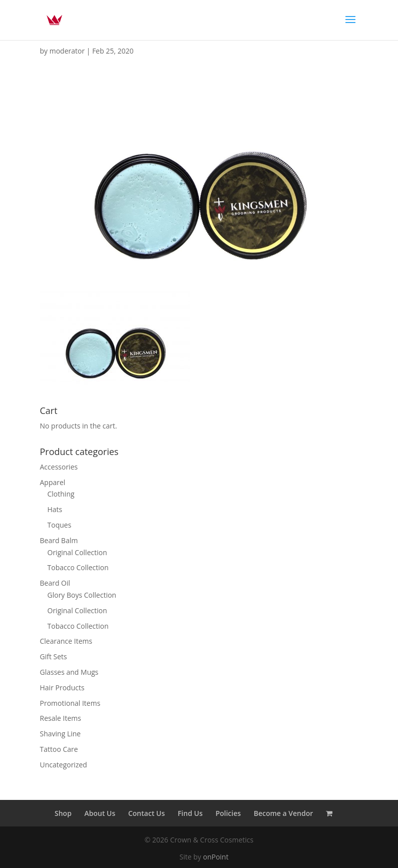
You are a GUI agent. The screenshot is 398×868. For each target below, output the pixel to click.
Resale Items (61, 718)
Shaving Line (61, 734)
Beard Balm (59, 540)
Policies (228, 813)
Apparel (53, 482)
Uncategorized (64, 765)
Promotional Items (70, 703)
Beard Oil (55, 583)
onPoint (216, 857)
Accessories (59, 467)
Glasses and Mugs (69, 672)
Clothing (61, 494)
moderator (67, 51)
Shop (63, 813)
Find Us (190, 813)
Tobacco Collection (78, 567)
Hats (55, 509)
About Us (100, 813)
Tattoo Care (59, 749)
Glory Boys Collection (82, 595)
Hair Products (62, 688)
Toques (60, 525)
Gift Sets (54, 657)
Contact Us (146, 813)
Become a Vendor (284, 813)
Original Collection (77, 552)
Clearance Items (66, 641)
